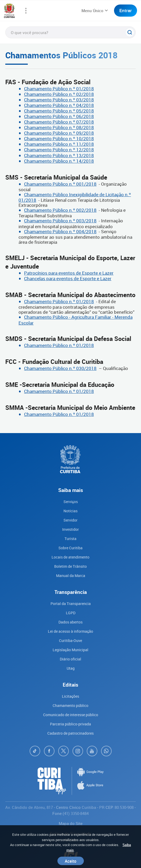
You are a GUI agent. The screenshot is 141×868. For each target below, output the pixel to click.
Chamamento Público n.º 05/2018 (59, 111)
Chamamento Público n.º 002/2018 (60, 210)
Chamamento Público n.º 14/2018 (59, 161)
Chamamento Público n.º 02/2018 (59, 94)
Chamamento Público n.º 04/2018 (59, 105)
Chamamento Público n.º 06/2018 (59, 116)
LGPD (71, 613)
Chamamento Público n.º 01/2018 (59, 89)
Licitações (70, 696)
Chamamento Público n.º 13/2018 (59, 155)
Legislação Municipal (70, 650)
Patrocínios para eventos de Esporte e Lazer (69, 273)
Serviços (71, 502)
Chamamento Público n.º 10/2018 (59, 139)
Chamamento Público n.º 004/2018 (60, 231)
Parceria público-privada (70, 724)
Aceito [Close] (71, 861)
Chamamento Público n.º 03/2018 (59, 100)
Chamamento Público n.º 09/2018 (59, 133)
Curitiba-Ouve (70, 641)
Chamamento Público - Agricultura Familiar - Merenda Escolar (76, 320)
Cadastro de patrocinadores (70, 733)
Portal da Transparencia (71, 604)
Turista (70, 539)
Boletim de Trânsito (70, 566)
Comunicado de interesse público (71, 715)
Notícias (70, 511)
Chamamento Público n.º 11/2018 (59, 144)
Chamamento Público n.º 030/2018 (60, 368)
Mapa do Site (71, 823)
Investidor (70, 529)
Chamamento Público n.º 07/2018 (59, 122)
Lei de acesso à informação (70, 631)
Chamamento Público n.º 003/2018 (60, 221)
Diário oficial (70, 659)
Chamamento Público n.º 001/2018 (60, 184)
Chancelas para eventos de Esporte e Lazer (68, 278)
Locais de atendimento (70, 557)
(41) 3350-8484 (76, 813)
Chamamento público (70, 705)
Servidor (70, 520)
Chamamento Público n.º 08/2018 (59, 127)
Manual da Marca (71, 576)
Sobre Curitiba (70, 548)
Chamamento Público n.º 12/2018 (59, 150)
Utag (71, 668)
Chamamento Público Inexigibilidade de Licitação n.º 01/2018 (75, 197)
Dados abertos (70, 622)
